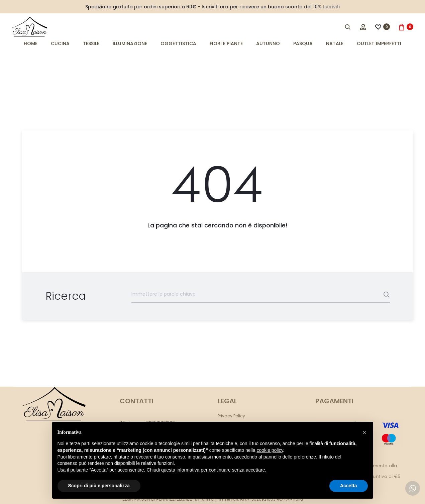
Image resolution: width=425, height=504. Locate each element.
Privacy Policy (231, 416)
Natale (335, 43)
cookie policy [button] (270, 450)
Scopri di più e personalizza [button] (99, 486)
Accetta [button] (349, 486)
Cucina (60, 43)
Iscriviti (331, 7)
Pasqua (303, 43)
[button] (364, 432)
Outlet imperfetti (379, 43)
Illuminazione (130, 43)
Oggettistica (178, 43)
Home (31, 43)
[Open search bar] (348, 27)
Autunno (268, 43)
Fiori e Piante (226, 43)
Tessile (91, 43)
